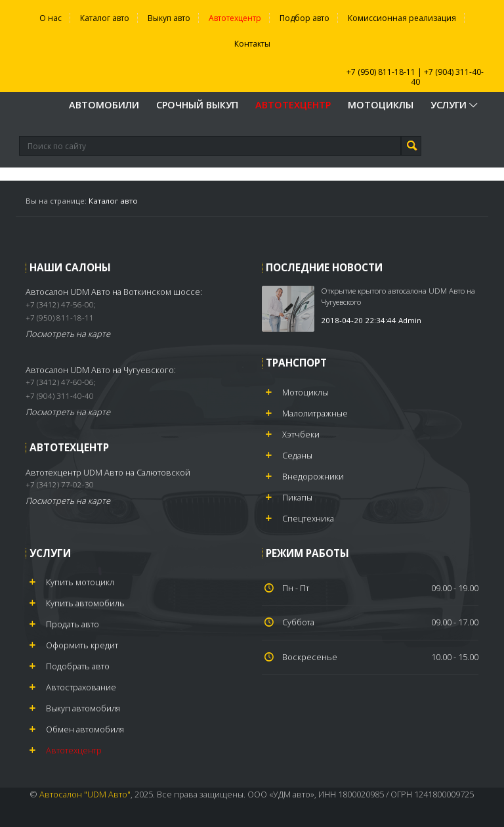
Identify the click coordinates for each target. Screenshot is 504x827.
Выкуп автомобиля (83, 708)
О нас (51, 18)
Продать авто (73, 624)
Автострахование (81, 687)
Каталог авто (105, 18)
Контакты (252, 44)
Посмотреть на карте (68, 334)
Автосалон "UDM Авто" (85, 794)
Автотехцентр (235, 18)
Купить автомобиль (85, 603)
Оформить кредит (82, 645)
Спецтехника (308, 518)
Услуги (455, 105)
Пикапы (297, 497)
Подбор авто (304, 18)
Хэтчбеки (301, 434)
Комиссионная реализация (402, 18)
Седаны (297, 455)
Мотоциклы (381, 105)
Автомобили (104, 105)
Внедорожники (313, 476)
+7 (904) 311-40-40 (448, 77)
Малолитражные (315, 413)
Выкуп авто (169, 18)
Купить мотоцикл (80, 582)
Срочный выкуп (197, 105)
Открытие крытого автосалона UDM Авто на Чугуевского (398, 296)
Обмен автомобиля (85, 729)
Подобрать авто (78, 666)
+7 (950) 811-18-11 (381, 72)
